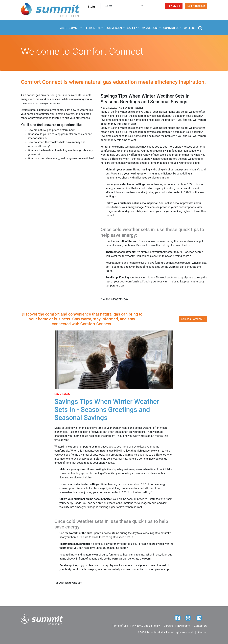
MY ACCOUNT (150, 28)
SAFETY (132, 28)
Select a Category (192, 319)
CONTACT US (171, 28)
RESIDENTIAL (93, 28)
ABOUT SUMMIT (70, 28)
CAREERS (190, 28)
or (52, 319)
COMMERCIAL (114, 28)
